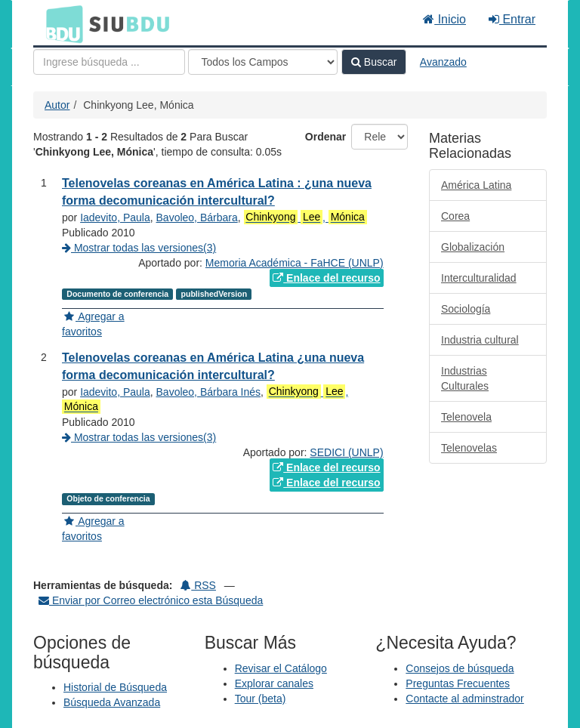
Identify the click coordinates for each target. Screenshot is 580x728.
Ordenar (325, 137)
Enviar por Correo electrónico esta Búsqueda (151, 600)
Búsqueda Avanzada (112, 702)
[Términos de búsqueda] (109, 62)
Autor (57, 105)
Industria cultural (480, 340)
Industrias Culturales (465, 378)
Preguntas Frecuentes (458, 683)
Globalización (473, 247)
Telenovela (466, 417)
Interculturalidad (479, 278)
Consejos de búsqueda (460, 668)
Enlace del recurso (326, 278)
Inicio (444, 19)
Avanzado (443, 62)
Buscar (374, 62)
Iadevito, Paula (115, 217)
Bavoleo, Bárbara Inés (209, 392)
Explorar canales (274, 683)
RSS (198, 585)
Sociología (466, 309)
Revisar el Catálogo (281, 668)
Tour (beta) (261, 699)
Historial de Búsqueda (115, 687)
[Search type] (263, 62)
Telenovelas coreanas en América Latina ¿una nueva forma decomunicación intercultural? (213, 366)
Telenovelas (469, 448)
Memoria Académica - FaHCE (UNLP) (295, 263)
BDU (60, 23)
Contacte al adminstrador (464, 699)
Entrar (512, 19)
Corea (455, 216)
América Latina (476, 185)
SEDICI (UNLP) (346, 452)
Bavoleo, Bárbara (197, 217)
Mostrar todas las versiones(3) (139, 248)
